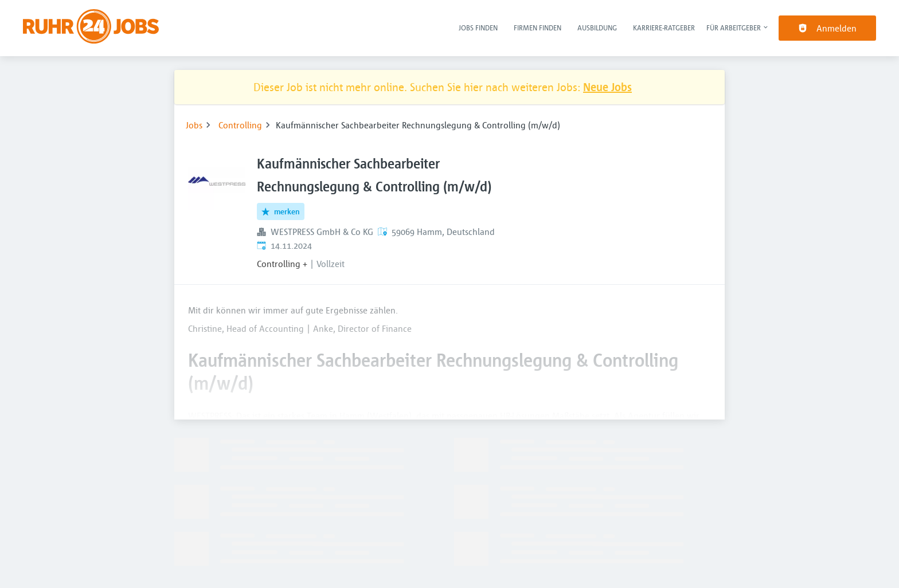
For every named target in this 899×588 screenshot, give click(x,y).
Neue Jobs (607, 87)
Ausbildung (597, 28)
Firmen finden (538, 28)
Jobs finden (478, 28)
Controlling (240, 125)
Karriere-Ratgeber (664, 28)
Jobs (194, 125)
